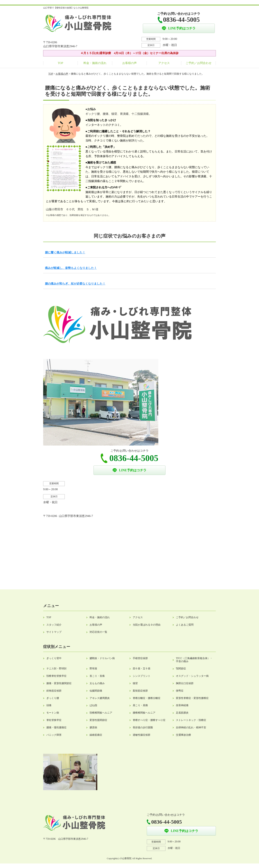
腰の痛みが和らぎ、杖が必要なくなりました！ (75, 284)
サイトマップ (54, 632)
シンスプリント (142, 676)
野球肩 (93, 669)
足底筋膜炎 (182, 713)
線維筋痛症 (96, 735)
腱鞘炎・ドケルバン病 (102, 658)
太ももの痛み (97, 683)
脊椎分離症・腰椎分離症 (147, 698)
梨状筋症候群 (140, 691)
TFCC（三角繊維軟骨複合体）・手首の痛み (194, 660)
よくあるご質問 (185, 625)
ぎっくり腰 (53, 698)
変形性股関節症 (98, 720)
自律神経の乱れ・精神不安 (191, 728)
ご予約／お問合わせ (199, 63)
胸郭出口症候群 (185, 683)
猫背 (135, 683)
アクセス (164, 63)
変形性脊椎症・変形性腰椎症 (192, 698)
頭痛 (49, 705)
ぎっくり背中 (54, 658)
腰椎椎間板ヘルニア (144, 713)
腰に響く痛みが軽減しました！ (65, 252)
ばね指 (93, 705)
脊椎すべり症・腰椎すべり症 (149, 720)
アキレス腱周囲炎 (100, 698)
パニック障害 (54, 735)
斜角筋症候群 (54, 691)
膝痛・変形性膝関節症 (59, 683)
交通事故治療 (183, 735)
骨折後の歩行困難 (143, 728)
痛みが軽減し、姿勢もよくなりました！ (71, 268)
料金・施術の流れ (95, 63)
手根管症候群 (140, 658)
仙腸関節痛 (96, 691)
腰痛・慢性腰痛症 (56, 728)
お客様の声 (129, 63)
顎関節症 (181, 669)
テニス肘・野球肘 (56, 669)
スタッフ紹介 (54, 625)
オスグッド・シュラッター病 (192, 676)
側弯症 (180, 691)
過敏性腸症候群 (142, 735)
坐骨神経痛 (182, 705)
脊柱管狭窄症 (54, 720)
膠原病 (93, 728)
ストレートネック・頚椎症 (191, 720)
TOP (60, 63)
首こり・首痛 (97, 676)
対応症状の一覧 (98, 632)
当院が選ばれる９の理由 (147, 625)
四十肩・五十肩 (142, 669)
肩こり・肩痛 (140, 705)
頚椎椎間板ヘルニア (101, 713)
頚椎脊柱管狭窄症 (56, 676)
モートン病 (53, 713)
